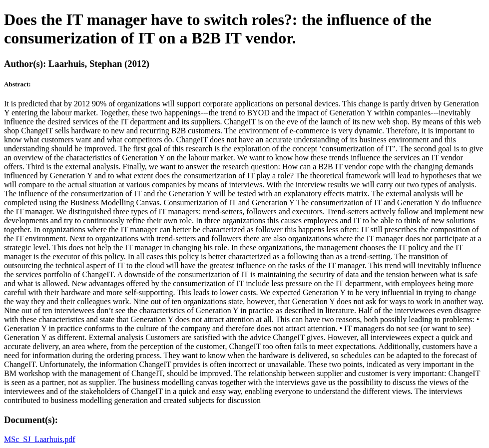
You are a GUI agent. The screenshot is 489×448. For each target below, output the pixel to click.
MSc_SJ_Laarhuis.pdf (40, 439)
